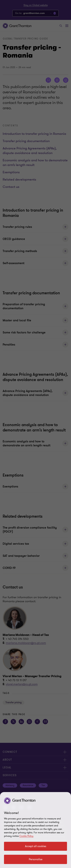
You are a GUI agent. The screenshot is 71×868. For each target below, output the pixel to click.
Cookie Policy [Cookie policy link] (26, 836)
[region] (35, 830)
